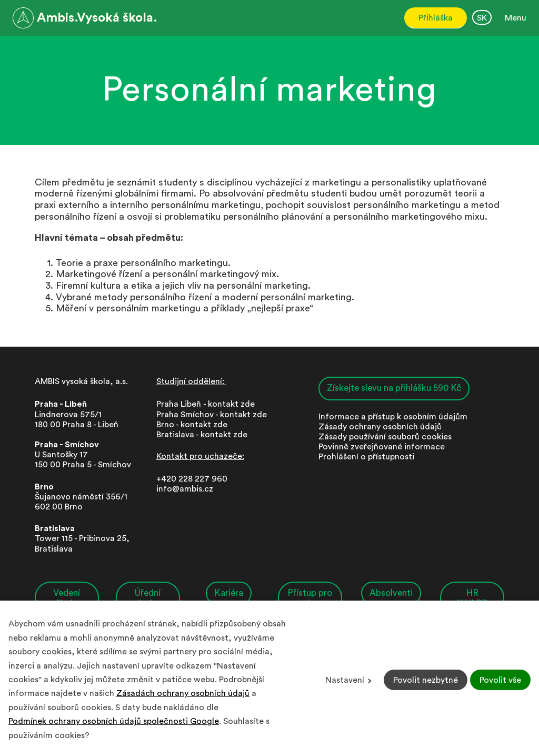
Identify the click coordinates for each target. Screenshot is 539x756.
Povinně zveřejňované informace (382, 447)
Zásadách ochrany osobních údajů (183, 693)
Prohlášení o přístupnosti (366, 457)
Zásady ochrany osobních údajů (380, 427)
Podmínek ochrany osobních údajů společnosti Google (114, 721)
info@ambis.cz (185, 489)
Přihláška (436, 18)
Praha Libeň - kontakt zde (208, 404)
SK (482, 18)
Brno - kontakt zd (189, 425)
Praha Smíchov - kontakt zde (212, 415)
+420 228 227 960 (192, 479)
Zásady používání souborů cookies (385, 437)
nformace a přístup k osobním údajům (394, 417)
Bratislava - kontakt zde (202, 435)
